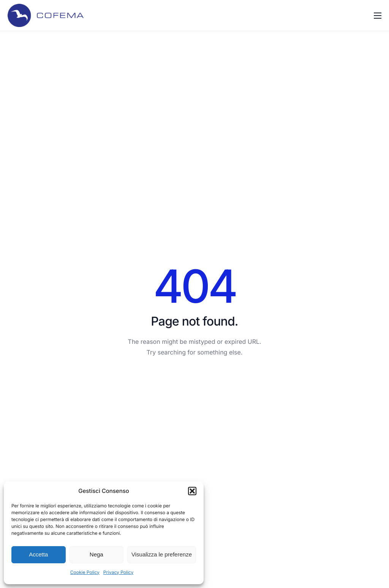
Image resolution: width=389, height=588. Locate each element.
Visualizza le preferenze (162, 554)
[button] (192, 491)
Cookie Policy (85, 572)
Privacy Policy (118, 572)
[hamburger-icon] (378, 16)
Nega (96, 554)
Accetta (38, 554)
